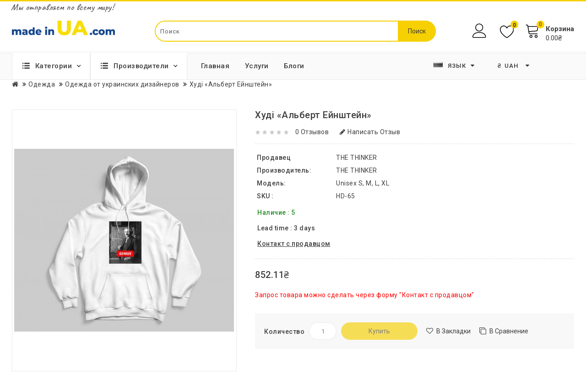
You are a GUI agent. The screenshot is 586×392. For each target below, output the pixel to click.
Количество (284, 332)
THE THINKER (357, 170)
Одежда (42, 84)
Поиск (417, 31)
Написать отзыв (370, 132)
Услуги (257, 66)
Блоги (294, 66)
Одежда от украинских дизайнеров (122, 84)
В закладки (453, 331)
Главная (215, 66)
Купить (379, 331)
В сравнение (509, 331)
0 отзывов (312, 132)
